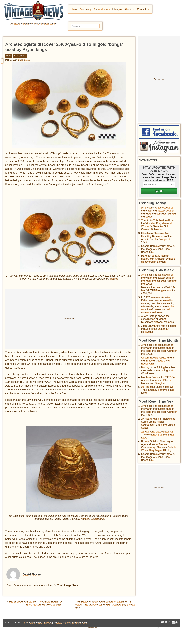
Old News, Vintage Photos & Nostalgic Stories (33, 24)
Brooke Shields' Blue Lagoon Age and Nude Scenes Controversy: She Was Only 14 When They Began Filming (159, 446)
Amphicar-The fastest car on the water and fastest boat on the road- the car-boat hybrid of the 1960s (159, 212)
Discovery (85, 9)
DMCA (48, 623)
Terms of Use (79, 623)
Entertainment (102, 9)
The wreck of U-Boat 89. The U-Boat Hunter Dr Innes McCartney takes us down (35, 603)
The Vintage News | (33, 623)
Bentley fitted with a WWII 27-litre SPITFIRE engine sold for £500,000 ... (158, 290)
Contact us (143, 9)
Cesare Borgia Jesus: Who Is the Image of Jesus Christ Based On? (158, 249)
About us (129, 9)
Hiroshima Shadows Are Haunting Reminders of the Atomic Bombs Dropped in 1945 (156, 238)
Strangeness (20, 56)
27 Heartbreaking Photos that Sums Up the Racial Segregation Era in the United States (158, 423)
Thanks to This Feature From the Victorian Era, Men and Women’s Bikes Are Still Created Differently (158, 225)
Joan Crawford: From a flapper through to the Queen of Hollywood (159, 329)
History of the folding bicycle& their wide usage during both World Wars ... (158, 370)
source (114, 279)
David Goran (24, 60)
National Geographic (92, 519)
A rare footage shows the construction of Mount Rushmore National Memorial (158, 319)
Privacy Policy (62, 623)
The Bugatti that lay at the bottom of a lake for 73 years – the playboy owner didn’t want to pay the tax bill (105, 605)
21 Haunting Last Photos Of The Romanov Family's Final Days (157, 390)
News (74, 9)
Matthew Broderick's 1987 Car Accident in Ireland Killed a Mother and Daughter (158, 380)
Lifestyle (117, 9)
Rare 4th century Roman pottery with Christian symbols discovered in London (158, 259)
